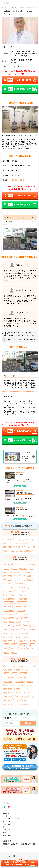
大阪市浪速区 (9, 603)
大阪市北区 (8, 584)
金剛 (14, 648)
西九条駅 (7, 689)
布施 (32, 539)
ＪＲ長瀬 (7, 539)
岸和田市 (27, 626)
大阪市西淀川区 (23, 614)
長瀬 (6, 551)
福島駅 (24, 700)
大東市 (16, 580)
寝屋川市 (17, 626)
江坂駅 (7, 685)
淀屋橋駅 (7, 670)
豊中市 (32, 645)
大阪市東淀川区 (10, 599)
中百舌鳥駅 (8, 681)
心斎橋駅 (22, 677)
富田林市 (7, 626)
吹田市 (7, 568)
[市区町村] (28, 718)
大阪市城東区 (20, 584)
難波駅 (23, 666)
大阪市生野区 (20, 607)
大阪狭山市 (21, 622)
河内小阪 (24, 543)
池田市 (15, 633)
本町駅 (15, 674)
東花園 (15, 543)
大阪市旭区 (21, 591)
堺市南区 (27, 572)
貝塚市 (7, 648)
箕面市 (23, 641)
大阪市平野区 (9, 591)
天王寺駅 (32, 666)
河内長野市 (24, 633)
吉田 (25, 539)
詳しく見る (20, 486)
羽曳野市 (32, 641)
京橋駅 (16, 670)
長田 (12, 551)
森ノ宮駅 (27, 693)
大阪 (23, 8)
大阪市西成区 (9, 614)
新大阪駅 (25, 670)
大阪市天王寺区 (23, 587)
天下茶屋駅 (19, 681)
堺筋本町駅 (8, 693)
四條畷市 (24, 568)
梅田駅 (7, 666)
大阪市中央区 (27, 580)
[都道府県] (12, 718)
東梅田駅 (25, 704)
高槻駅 (15, 685)
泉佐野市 (7, 637)
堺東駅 (31, 697)
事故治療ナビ (15, 8)
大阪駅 (15, 666)
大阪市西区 (21, 610)
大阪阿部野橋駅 (10, 677)
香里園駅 (7, 700)
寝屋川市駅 (8, 697)
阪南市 (29, 648)
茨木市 (7, 645)
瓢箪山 (16, 547)
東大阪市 (20, 66)
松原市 (24, 629)
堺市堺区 (7, 576)
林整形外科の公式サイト (20, 180)
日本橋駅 (7, 704)
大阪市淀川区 (22, 603)
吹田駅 (16, 700)
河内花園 (7, 547)
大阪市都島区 (9, 618)
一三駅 (16, 704)
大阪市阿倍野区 (23, 618)
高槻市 (7, 652)
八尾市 (32, 565)
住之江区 (16, 565)
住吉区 (24, 565)
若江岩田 (32, 547)
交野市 (7, 565)
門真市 (21, 648)
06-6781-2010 (17, 170)
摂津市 (7, 629)
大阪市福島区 (9, 610)
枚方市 (32, 629)
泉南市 (16, 637)
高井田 (20, 551)
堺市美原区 (28, 576)
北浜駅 (16, 689)
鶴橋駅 (7, 674)
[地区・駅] (12, 723)
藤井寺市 (24, 645)
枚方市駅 (25, 689)
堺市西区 (7, 580)
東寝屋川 (16, 629)
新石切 (7, 543)
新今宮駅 (24, 674)
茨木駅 (18, 693)
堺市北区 (17, 572)
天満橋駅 (30, 681)
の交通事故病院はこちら (20, 526)
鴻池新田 (28, 551)
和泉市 (15, 568)
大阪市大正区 (9, 587)
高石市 (15, 652)
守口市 (31, 622)
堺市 (32, 568)
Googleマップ (19, 339)
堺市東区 (17, 576)
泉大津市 (7, 641)
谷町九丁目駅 (20, 697)
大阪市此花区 (24, 599)
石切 (24, 547)
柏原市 (7, 633)
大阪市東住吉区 (10, 595)
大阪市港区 (8, 607)
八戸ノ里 (17, 539)
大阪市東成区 (24, 595)
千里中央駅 (24, 685)
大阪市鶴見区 (9, 622)
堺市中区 (7, 572)
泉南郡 (24, 637)
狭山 (16, 641)
